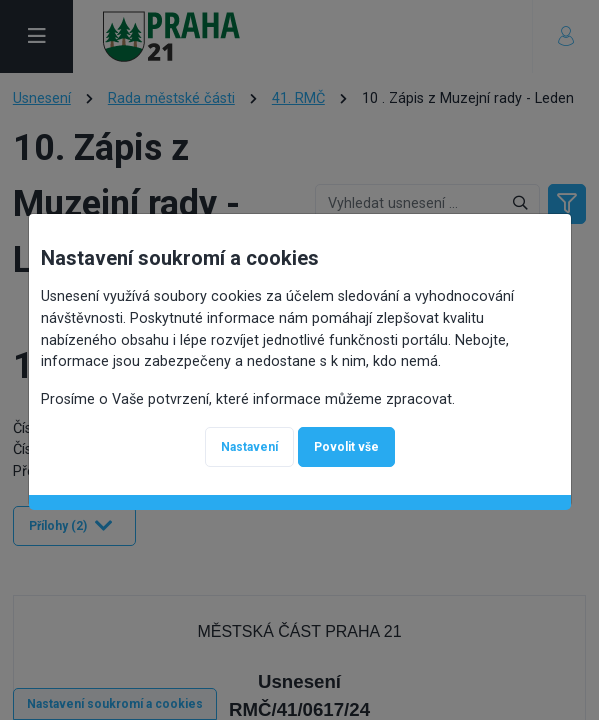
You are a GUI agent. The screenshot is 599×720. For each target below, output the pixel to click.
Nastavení (249, 447)
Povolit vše (346, 447)
